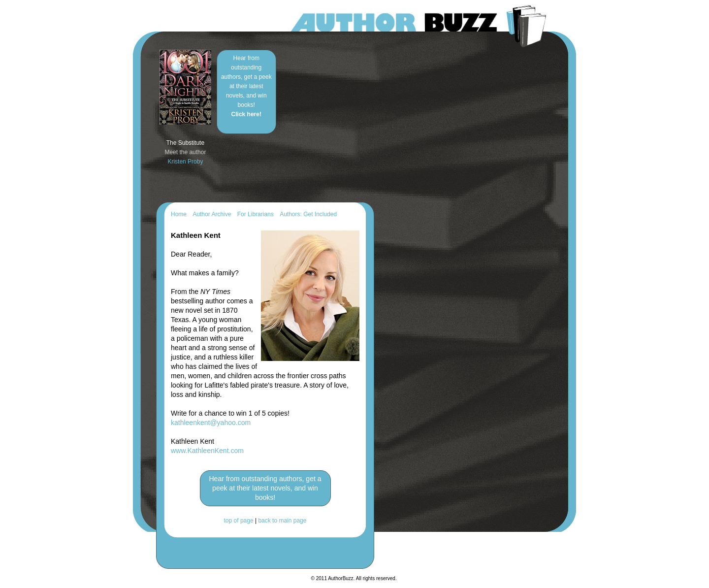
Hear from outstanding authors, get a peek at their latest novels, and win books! (246, 86)
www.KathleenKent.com (207, 451)
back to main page (282, 521)
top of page (239, 521)
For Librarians (256, 214)
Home (179, 214)
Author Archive (212, 214)
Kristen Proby (185, 162)
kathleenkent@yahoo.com (211, 423)
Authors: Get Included (308, 214)
